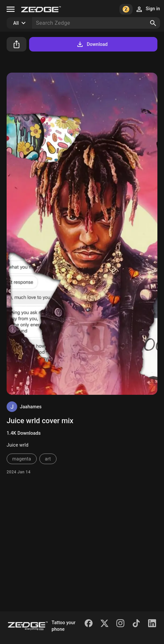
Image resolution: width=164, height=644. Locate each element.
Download (92, 44)
